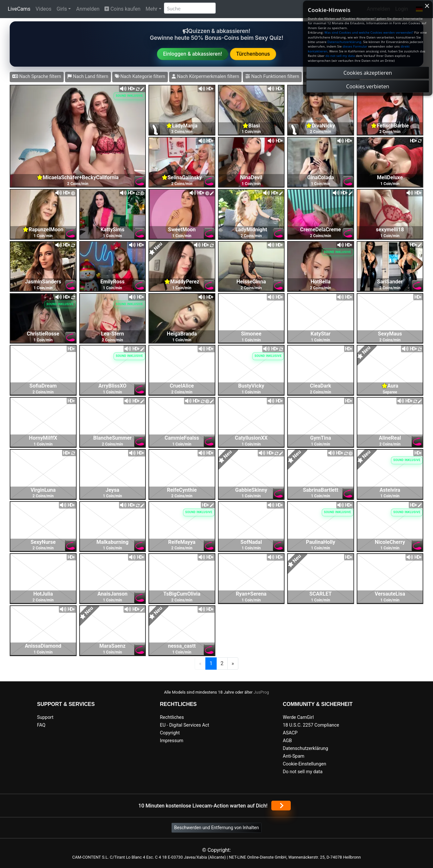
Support (45, 717)
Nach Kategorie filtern (140, 77)
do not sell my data (340, 56)
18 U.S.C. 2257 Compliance (311, 725)
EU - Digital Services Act (185, 725)
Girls (62, 9)
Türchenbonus (253, 54)
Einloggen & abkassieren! (193, 54)
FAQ (41, 725)
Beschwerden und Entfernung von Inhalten (217, 828)
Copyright (170, 733)
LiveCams (19, 9)
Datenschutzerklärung (306, 748)
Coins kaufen (122, 9)
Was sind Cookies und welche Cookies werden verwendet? (369, 33)
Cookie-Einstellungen (305, 764)
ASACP (290, 733)
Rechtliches (172, 717)
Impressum (172, 741)
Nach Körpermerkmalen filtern (205, 77)
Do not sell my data (303, 772)
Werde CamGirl (298, 717)
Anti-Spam (294, 756)
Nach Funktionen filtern (272, 77)
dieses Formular (355, 46)
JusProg (261, 692)
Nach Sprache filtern (37, 77)
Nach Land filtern (88, 77)
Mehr (152, 9)
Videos (43, 9)
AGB (287, 741)
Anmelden (88, 9)
